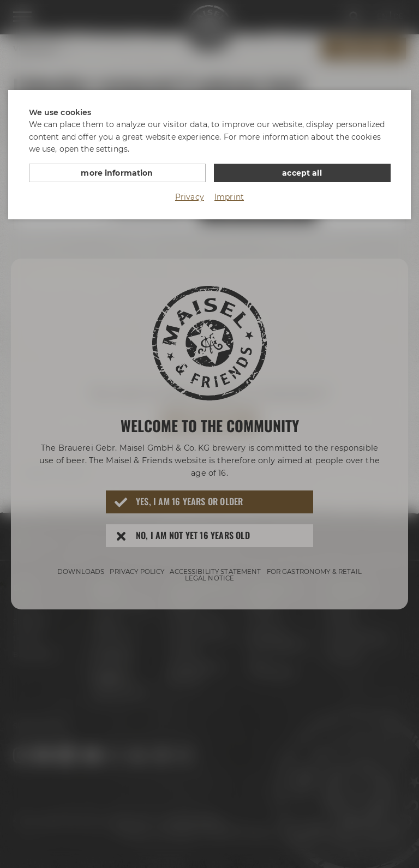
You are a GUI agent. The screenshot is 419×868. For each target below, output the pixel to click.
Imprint (229, 197)
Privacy (190, 197)
